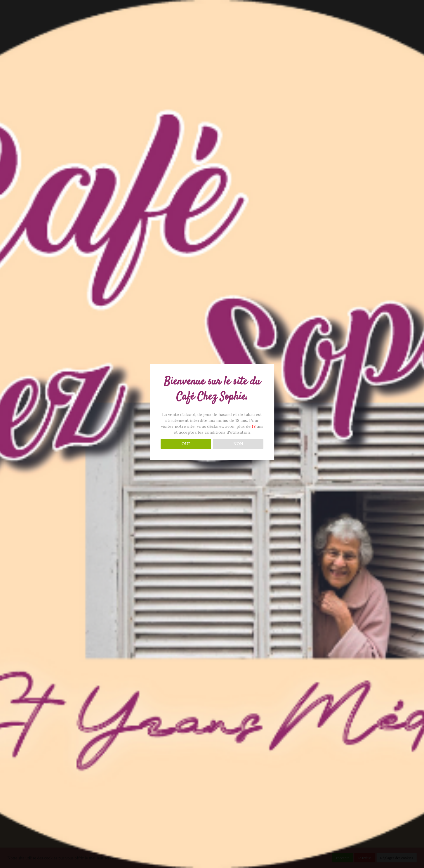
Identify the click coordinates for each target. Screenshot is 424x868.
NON (238, 444)
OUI (186, 444)
